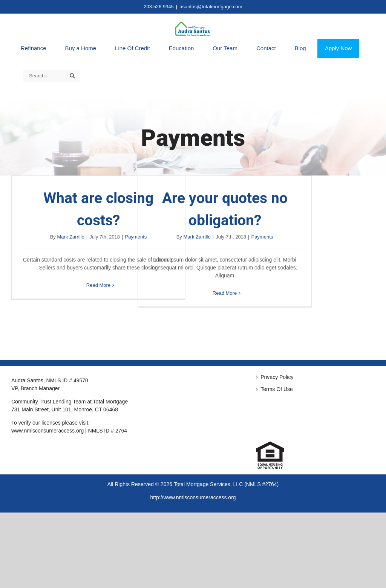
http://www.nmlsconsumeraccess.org (193, 497)
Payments (262, 237)
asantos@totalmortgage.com (211, 7)
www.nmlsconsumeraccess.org (47, 431)
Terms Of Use (277, 389)
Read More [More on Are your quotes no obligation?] (225, 293)
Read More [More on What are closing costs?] (98, 285)
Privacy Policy (277, 377)
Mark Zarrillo (71, 237)
